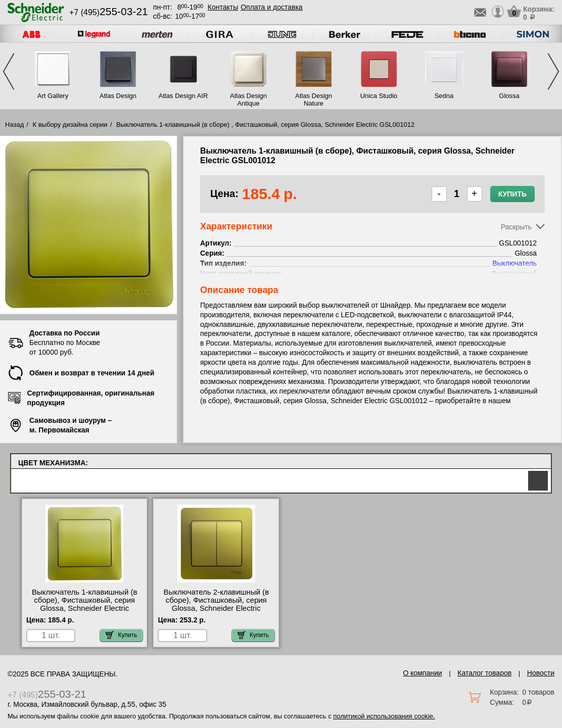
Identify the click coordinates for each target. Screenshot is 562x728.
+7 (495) (109, 12)
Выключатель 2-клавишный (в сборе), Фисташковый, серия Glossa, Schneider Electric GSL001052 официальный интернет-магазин (216, 608)
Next (553, 71)
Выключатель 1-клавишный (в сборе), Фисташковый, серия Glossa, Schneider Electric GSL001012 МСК (84, 604)
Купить (512, 194)
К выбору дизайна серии (70, 125)
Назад (14, 125)
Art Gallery (53, 96)
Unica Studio (379, 96)
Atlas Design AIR (183, 96)
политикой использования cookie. (384, 716)
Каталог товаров (484, 673)
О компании (422, 673)
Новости (541, 673)
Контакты (223, 7)
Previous (9, 71)
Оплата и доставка (271, 7)
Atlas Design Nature (314, 100)
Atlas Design (118, 96)
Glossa (509, 96)
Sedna (444, 96)
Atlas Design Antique (248, 100)
